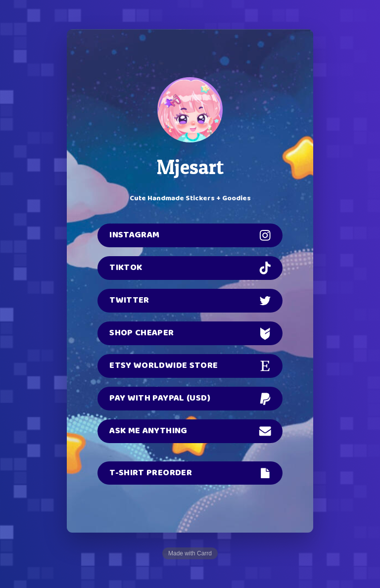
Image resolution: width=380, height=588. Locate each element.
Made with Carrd (190, 553)
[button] (190, 235)
